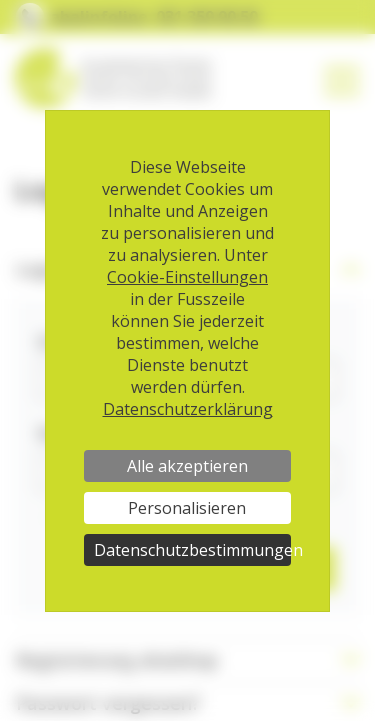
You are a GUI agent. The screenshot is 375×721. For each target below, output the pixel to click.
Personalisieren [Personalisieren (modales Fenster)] (187, 508)
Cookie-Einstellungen (187, 277)
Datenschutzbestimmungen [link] (192, 550)
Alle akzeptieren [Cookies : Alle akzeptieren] (187, 466)
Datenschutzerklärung (188, 409)
